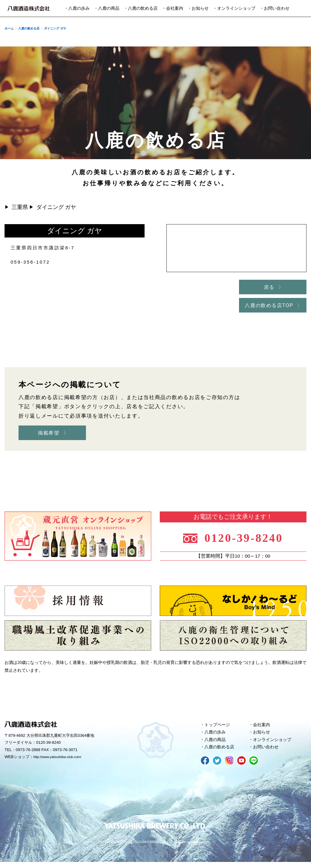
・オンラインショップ (234, 8)
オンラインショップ (274, 744)
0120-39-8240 (247, 540)
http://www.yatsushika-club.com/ (62, 761)
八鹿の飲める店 (221, 753)
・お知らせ (198, 8)
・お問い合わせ (275, 8)
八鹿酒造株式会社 (29, 9)
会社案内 (262, 728)
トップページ (218, 728)
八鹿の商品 (216, 744)
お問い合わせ (267, 753)
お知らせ (262, 736)
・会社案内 (173, 8)
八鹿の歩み (216, 736)
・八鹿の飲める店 (141, 8)
